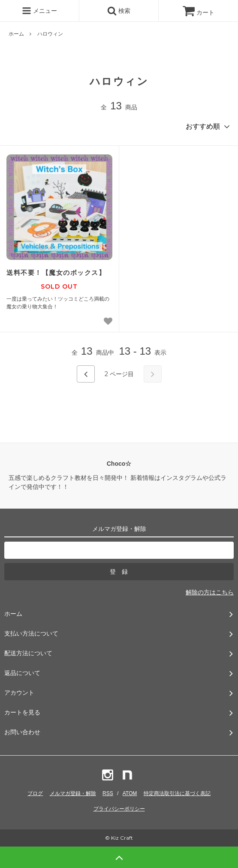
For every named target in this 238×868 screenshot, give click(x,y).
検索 (119, 11)
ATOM (130, 793)
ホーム (16, 34)
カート (199, 12)
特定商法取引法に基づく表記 (177, 793)
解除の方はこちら (210, 592)
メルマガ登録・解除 (73, 793)
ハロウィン (50, 34)
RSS (108, 793)
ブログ (35, 793)
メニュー (39, 11)
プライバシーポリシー (119, 809)
